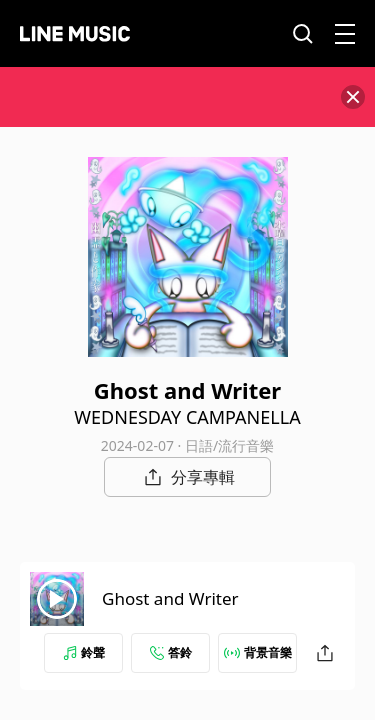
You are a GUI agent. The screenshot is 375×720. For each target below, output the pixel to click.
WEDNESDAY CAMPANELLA (187, 417)
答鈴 (171, 652)
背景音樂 (258, 652)
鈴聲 (84, 652)
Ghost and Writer (170, 598)
